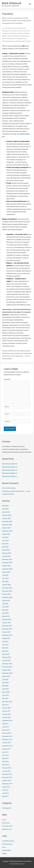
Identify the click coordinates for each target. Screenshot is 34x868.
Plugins (4, 854)
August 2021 (6, 638)
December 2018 (7, 702)
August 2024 (6, 534)
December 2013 (7, 736)
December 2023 (7, 559)
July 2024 (5, 537)
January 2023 (6, 585)
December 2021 (7, 626)
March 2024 (6, 550)
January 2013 (6, 771)
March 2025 (6, 512)
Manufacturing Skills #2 (10, 473)
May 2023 (5, 582)
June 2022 (5, 607)
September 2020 (7, 673)
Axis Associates (7, 844)
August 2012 (6, 787)
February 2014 (7, 733)
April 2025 (5, 509)
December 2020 (7, 664)
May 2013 (5, 758)
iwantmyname (7, 850)
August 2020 (6, 676)
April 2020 (5, 689)
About (14, 488)
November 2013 (7, 739)
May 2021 (5, 648)
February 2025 (7, 515)
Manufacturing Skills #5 (10, 464)
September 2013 (7, 746)
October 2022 (6, 594)
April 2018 (5, 705)
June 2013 (5, 755)
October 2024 (6, 528)
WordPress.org (7, 829)
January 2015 (6, 717)
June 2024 (5, 541)
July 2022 (5, 604)
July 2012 (5, 790)
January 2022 (6, 623)
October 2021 (6, 632)
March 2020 (6, 692)
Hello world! (6, 488)
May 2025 (5, 506)
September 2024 (7, 531)
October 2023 (6, 566)
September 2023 (7, 569)
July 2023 (5, 575)
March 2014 (6, 730)
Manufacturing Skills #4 (10, 467)
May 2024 (5, 544)
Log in (4, 820)
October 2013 (6, 743)
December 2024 (7, 522)
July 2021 (5, 642)
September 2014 (7, 721)
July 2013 (5, 752)
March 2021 (6, 654)
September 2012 (7, 784)
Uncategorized (7, 808)
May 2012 (5, 796)
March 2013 (6, 765)
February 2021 (7, 657)
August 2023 (6, 572)
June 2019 (5, 695)
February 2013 (7, 768)
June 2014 (5, 727)
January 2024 (6, 556)
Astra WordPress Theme (17, 864)
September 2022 (7, 597)
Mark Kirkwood (11, 3)
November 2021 (7, 629)
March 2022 (6, 616)
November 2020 (7, 667)
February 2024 (7, 553)
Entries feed (6, 823)
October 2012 (6, 781)
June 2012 (5, 793)
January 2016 (6, 714)
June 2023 (5, 578)
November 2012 (7, 777)
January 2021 (6, 661)
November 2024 (7, 525)
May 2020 (5, 686)
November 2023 (7, 563)
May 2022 (5, 610)
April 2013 (5, 762)
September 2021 (7, 635)
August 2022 (6, 601)
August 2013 (6, 749)
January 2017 (6, 711)
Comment (7, 379)
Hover (4, 847)
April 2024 (5, 547)
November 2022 (7, 591)
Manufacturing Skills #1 (10, 476)
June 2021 (5, 645)
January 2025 (6, 518)
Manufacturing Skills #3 (10, 470)
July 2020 (5, 680)
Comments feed (7, 826)
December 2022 (7, 588)
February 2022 (7, 619)
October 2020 (6, 670)
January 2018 (6, 708)
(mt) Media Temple (8, 841)
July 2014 (5, 724)
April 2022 (5, 613)
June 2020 (5, 683)
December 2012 (7, 774)
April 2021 (5, 651)
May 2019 (5, 698)
